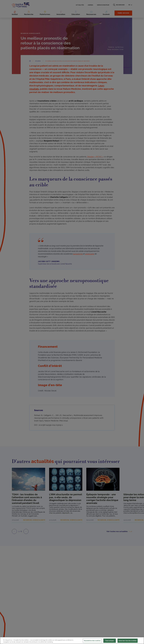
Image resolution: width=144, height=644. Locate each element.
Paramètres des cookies (92, 641)
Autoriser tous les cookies (128, 641)
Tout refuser (110, 641)
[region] (72, 641)
